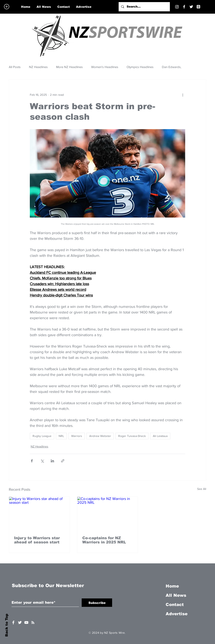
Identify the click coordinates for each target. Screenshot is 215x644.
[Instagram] (177, 7)
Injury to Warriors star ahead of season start (37, 540)
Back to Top (7, 625)
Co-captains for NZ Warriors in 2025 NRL (104, 540)
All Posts (15, 67)
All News (176, 595)
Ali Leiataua (160, 436)
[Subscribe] (97, 603)
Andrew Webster (100, 436)
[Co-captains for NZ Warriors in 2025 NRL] (108, 514)
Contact (175, 605)
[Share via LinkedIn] (52, 461)
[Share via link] (63, 461)
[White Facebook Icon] (13, 622)
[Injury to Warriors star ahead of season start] (39, 514)
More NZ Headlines (69, 67)
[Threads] (198, 7)
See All (202, 489)
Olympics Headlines (140, 67)
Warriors (77, 436)
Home (172, 586)
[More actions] (183, 95)
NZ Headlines (38, 67)
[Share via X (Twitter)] (42, 461)
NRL (61, 436)
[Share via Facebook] (32, 461)
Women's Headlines (105, 67)
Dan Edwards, (172, 67)
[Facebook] (184, 7)
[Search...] (144, 7)
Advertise (177, 614)
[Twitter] (191, 7)
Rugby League (42, 436)
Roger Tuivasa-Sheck (132, 436)
